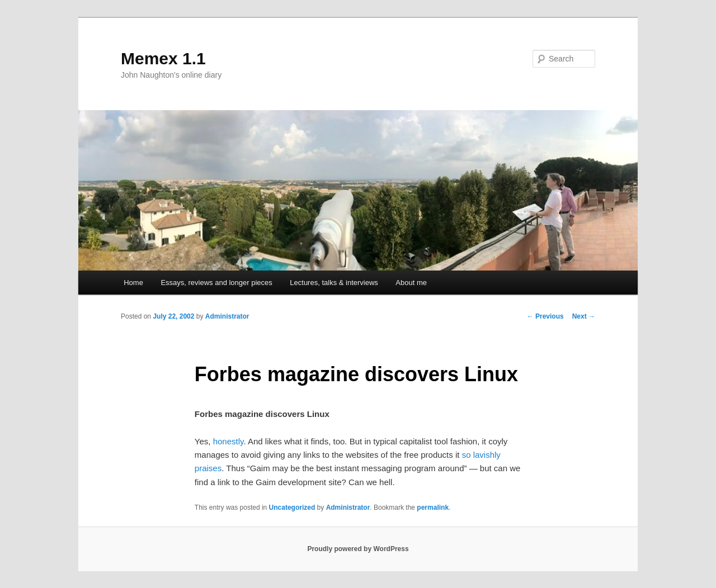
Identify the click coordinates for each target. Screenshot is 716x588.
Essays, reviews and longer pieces (216, 283)
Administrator (227, 316)
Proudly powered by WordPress (358, 549)
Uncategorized (292, 508)
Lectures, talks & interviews (334, 283)
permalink (433, 508)
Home (133, 283)
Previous (545, 316)
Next (584, 316)
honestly (229, 441)
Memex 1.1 (163, 58)
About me (411, 283)
